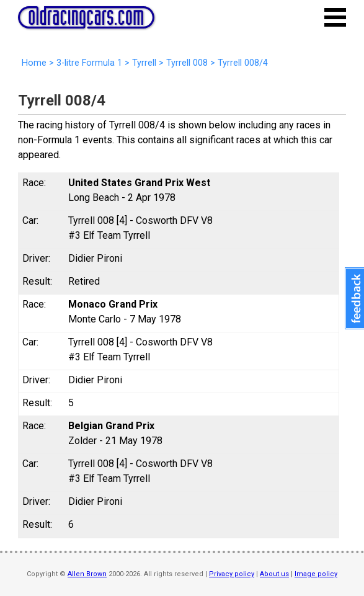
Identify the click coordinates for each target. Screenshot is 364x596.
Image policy (316, 574)
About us (274, 574)
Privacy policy (232, 574)
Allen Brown (87, 574)
